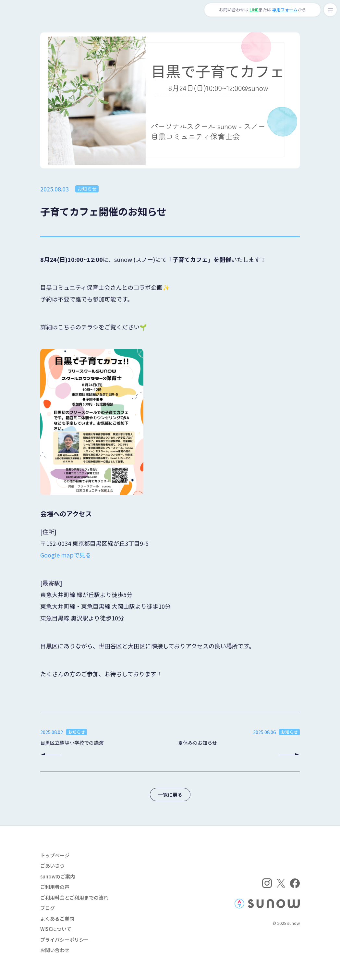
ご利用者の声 (55, 887)
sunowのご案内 (58, 876)
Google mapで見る (66, 555)
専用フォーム (285, 10)
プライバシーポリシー (65, 940)
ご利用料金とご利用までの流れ (74, 897)
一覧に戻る (170, 795)
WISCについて (56, 929)
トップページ (55, 855)
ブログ (48, 908)
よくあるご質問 (57, 919)
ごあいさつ (52, 866)
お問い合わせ (55, 950)
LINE (254, 10)
